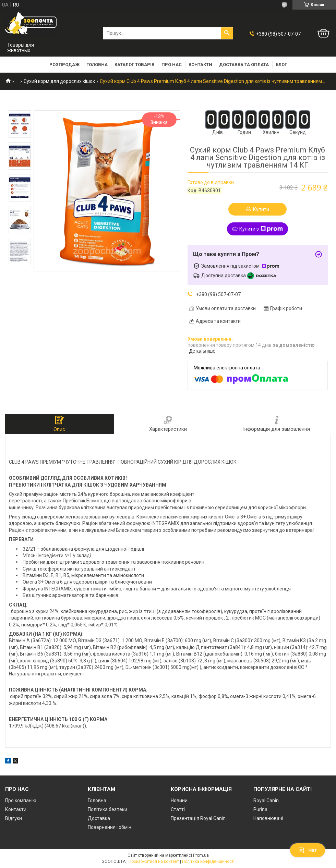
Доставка (99, 818)
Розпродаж (64, 65)
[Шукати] (227, 33)
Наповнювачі (268, 818)
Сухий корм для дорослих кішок (59, 81)
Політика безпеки (107, 809)
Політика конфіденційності (208, 861)
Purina (260, 809)
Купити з (261, 229)
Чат (308, 850)
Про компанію (21, 800)
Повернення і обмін (110, 827)
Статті (178, 809)
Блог (281, 65)
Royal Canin (266, 800)
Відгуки (14, 818)
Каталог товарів (135, 65)
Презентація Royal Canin (198, 818)
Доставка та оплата (244, 65)
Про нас (172, 65)
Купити (261, 209)
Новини (179, 800)
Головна (97, 65)
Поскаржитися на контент (154, 861)
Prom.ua (201, 855)
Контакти (200, 65)
